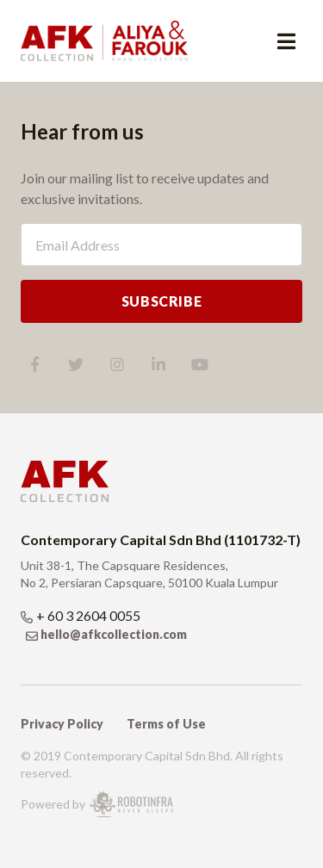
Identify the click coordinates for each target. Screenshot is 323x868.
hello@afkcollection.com (114, 634)
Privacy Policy (62, 724)
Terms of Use (166, 724)
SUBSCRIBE (162, 301)
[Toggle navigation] (286, 41)
